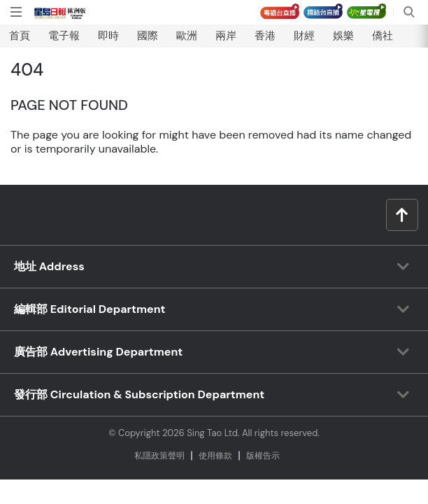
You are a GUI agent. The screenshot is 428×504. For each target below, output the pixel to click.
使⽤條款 (215, 456)
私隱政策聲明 (159, 456)
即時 (108, 36)
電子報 (64, 36)
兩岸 (226, 36)
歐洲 (187, 36)
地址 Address (49, 266)
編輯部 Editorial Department (90, 309)
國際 (148, 36)
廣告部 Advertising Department (98, 352)
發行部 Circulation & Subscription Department (139, 394)
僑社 (383, 36)
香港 (265, 36)
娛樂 (343, 36)
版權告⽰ (263, 456)
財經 (304, 36)
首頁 (20, 36)
